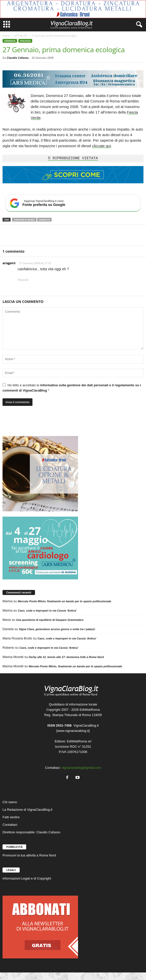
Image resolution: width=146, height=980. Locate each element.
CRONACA (10, 41)
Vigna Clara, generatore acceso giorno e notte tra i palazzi (57, 629)
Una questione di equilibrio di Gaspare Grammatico (50, 620)
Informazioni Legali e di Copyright (27, 878)
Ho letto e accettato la (72, 388)
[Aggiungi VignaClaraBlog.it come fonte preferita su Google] (73, 203)
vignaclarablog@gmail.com (81, 768)
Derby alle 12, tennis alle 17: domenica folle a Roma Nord (66, 657)
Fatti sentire (11, 817)
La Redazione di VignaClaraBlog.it (27, 810)
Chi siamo (10, 802)
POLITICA (25, 41)
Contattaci (10, 825)
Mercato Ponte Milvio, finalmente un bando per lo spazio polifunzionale (65, 601)
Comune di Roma (24, 220)
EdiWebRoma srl (79, 741)
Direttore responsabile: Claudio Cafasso (31, 832)
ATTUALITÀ (21, 36)
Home (6, 36)
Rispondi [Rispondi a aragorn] (23, 280)
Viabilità (45, 220)
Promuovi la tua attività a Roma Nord (29, 855)
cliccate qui (101, 146)
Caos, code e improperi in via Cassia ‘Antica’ (47, 611)
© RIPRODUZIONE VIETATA (73, 158)
